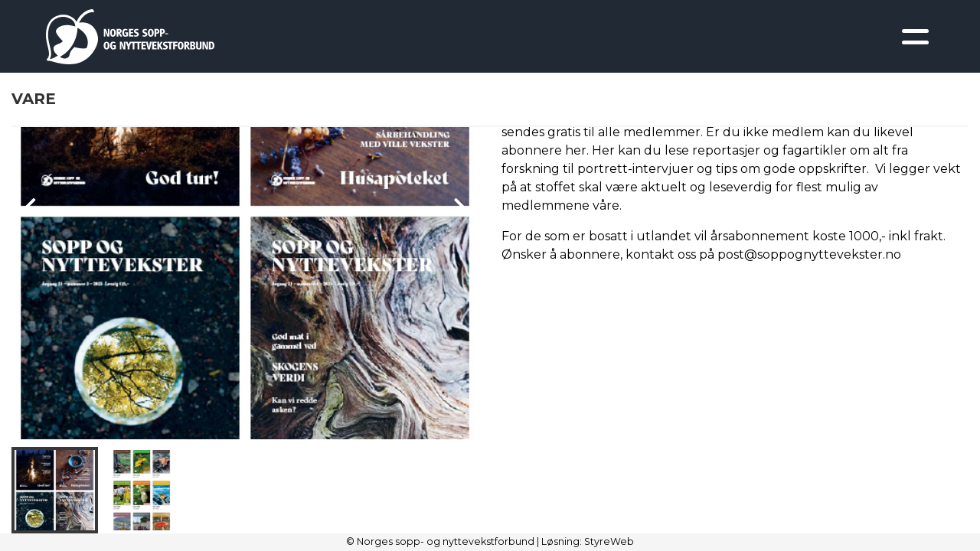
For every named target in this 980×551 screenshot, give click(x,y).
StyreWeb (609, 541)
